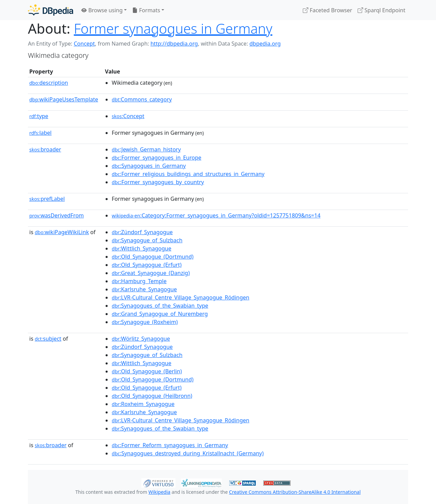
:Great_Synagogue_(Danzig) (151, 273)
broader (45, 149)
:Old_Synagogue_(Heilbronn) (152, 396)
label (41, 133)
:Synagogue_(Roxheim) (145, 322)
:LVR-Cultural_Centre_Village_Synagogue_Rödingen (181, 297)
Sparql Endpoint (381, 10)
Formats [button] (146, 10)
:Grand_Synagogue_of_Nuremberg (160, 314)
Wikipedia (159, 492)
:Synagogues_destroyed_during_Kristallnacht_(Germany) (188, 453)
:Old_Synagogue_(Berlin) (147, 371)
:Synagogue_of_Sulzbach (147, 240)
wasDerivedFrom (57, 215)
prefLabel (47, 199)
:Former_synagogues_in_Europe (157, 158)
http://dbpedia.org (174, 44)
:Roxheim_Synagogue (143, 404)
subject (48, 339)
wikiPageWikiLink (62, 232)
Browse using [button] (102, 10)
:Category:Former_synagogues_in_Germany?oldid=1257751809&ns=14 (216, 215)
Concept (84, 44)
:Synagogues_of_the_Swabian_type (160, 306)
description (49, 83)
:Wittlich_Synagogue (142, 248)
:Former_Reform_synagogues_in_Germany (170, 445)
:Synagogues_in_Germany (149, 166)
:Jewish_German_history (146, 149)
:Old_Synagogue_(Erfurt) (147, 265)
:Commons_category (142, 99)
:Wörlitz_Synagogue (141, 339)
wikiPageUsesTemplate (64, 99)
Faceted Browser (328, 10)
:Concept (128, 116)
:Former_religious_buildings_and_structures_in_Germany (188, 174)
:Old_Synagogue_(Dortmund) (153, 257)
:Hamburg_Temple (139, 281)
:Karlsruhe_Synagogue (144, 289)
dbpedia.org (265, 44)
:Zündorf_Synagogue (142, 232)
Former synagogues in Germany (173, 28)
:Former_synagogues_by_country (158, 182)
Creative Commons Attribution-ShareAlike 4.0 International (295, 492)
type (39, 116)
